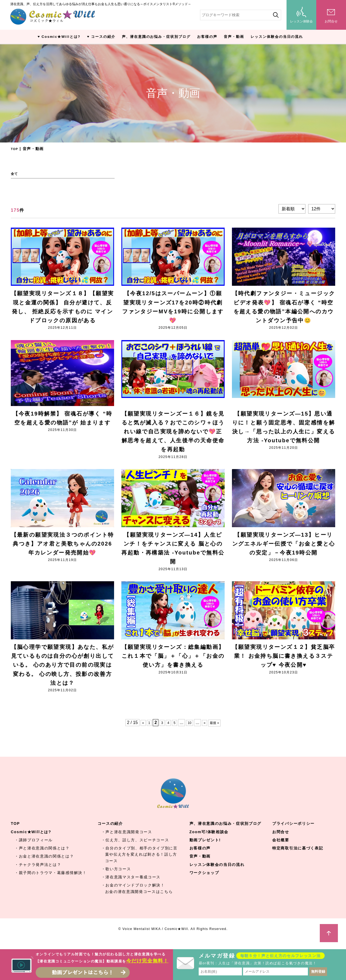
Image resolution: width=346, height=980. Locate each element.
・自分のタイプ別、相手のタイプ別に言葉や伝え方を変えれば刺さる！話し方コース (139, 862)
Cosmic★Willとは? (61, 37)
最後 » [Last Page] (217, 730)
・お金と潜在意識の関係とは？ (44, 864)
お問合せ (281, 839)
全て (15, 174)
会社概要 (281, 848)
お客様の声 (207, 37)
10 (189, 730)
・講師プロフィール (34, 848)
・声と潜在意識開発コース (127, 839)
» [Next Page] (205, 730)
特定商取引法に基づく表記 (298, 856)
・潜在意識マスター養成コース (131, 885)
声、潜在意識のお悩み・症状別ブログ (156, 37)
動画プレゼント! (205, 848)
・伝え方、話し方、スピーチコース (135, 848)
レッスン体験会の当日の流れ (277, 37)
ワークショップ (204, 881)
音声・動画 (234, 37)
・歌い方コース (116, 877)
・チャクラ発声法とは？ (38, 872)
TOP (15, 149)
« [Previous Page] (140, 730)
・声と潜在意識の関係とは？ (42, 856)
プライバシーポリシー (293, 831)
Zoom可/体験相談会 (209, 839)
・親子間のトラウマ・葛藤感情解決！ (51, 881)
